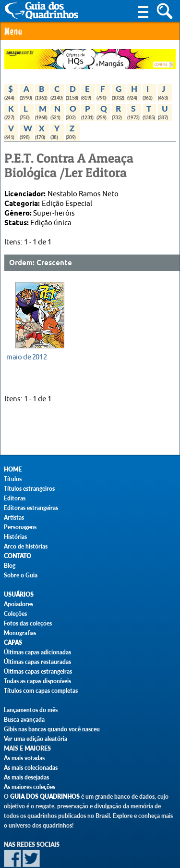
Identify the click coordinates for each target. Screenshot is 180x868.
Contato (18, 556)
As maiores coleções (30, 787)
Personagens (20, 527)
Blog (10, 566)
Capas (13, 643)
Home (13, 469)
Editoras (15, 498)
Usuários (19, 594)
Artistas (14, 517)
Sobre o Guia (21, 575)
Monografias (20, 633)
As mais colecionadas (31, 768)
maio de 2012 (26, 357)
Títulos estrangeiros (29, 489)
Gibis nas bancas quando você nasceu (52, 729)
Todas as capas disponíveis (37, 681)
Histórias (15, 537)
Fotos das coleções (28, 623)
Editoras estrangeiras (31, 508)
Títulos (13, 479)
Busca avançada (24, 720)
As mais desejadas (26, 777)
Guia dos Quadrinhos (45, 797)
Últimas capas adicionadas (37, 652)
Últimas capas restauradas (37, 662)
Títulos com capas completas (41, 691)
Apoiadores (18, 604)
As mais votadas (24, 758)
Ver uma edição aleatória (36, 739)
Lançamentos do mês (31, 710)
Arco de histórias (26, 546)
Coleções (15, 614)
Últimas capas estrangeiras (38, 671)
